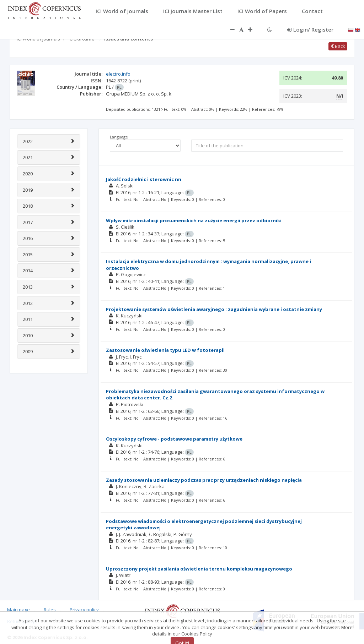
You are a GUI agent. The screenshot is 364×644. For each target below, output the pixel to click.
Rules (50, 610)
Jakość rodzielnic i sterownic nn (144, 179)
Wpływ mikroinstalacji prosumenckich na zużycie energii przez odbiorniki (194, 220)
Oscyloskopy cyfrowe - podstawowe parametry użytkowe (174, 439)
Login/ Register (310, 29)
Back (338, 46)
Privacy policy (84, 610)
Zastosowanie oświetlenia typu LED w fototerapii (165, 350)
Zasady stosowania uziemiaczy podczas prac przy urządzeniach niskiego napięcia (204, 480)
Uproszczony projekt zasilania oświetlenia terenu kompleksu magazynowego (199, 569)
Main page (18, 610)
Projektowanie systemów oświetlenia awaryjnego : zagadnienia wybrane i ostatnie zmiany (214, 309)
